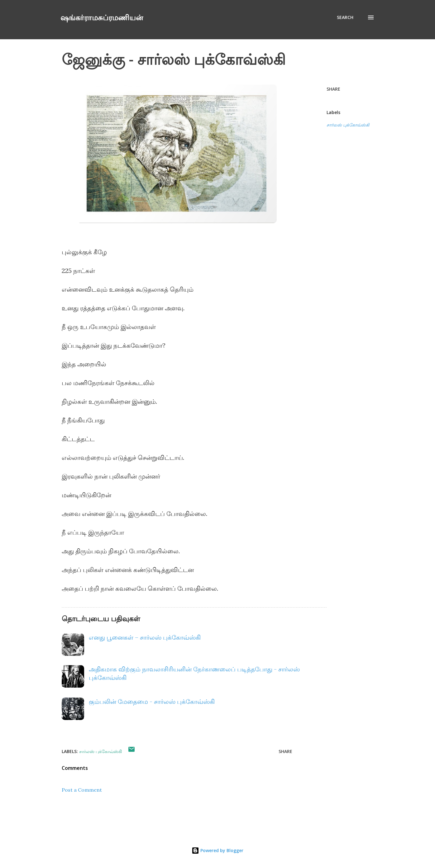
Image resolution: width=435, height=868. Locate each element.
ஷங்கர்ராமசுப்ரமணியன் (102, 17)
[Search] (345, 17)
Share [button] (333, 89)
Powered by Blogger (217, 850)
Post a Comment (82, 790)
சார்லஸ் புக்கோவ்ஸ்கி (348, 125)
